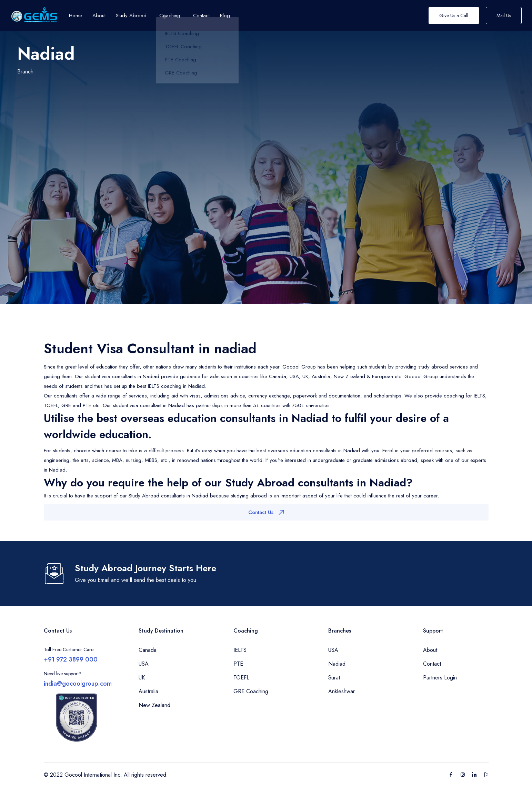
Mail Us (504, 16)
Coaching (170, 16)
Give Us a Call (454, 16)
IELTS (240, 650)
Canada (148, 650)
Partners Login (440, 678)
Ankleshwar (342, 691)
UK (142, 678)
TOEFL (241, 678)
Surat (334, 678)
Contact (432, 664)
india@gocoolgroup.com (78, 684)
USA (144, 664)
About (430, 650)
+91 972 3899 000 (71, 659)
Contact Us (266, 512)
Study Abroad (131, 16)
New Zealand (154, 705)
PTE (238, 664)
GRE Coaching (251, 691)
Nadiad (337, 664)
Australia (148, 691)
